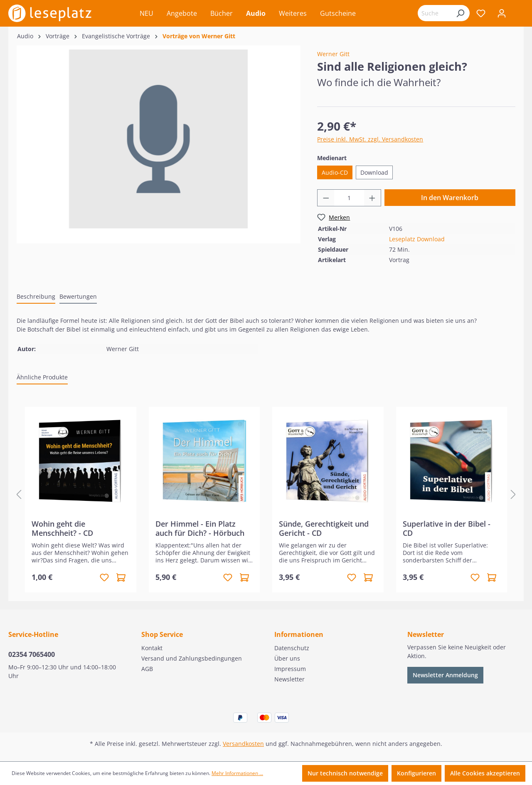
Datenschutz (292, 648)
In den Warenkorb (450, 198)
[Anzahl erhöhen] (372, 198)
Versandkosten (243, 744)
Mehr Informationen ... (237, 773)
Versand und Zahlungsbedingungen (192, 658)
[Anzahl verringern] (326, 198)
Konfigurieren (416, 773)
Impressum (290, 669)
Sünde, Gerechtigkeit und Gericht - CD (324, 528)
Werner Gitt (333, 54)
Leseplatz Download (417, 239)
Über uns (287, 658)
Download (374, 172)
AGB (147, 669)
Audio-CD (335, 172)
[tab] (36, 297)
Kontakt (152, 648)
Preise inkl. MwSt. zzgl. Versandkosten (370, 139)
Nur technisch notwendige (345, 773)
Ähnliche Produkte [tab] (42, 377)
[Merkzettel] (481, 13)
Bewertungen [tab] (78, 296)
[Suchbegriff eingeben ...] (434, 13)
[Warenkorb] (518, 14)
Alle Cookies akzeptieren (485, 773)
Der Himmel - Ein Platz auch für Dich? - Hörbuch (200, 528)
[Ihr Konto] (502, 13)
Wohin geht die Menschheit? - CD (62, 528)
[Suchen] (460, 13)
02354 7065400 (32, 654)
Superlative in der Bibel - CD (447, 528)
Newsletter (289, 679)
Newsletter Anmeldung (445, 675)
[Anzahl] (349, 198)
